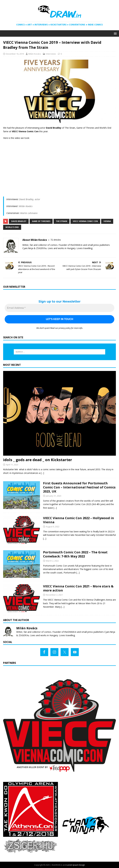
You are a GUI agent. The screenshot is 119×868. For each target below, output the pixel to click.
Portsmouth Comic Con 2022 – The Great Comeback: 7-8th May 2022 (75, 554)
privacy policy (65, 328)
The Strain (62, 221)
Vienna (107, 221)
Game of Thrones (41, 221)
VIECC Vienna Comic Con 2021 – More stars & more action (78, 588)
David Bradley (19, 221)
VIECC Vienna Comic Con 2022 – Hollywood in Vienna (79, 520)
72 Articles (56, 240)
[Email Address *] (59, 308)
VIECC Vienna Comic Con (85, 221)
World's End (12, 227)
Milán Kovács (35, 54)
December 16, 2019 (15, 54)
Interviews (51, 54)
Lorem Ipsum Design (76, 865)
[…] (42, 473)
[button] (115, 33)
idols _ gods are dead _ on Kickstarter (38, 460)
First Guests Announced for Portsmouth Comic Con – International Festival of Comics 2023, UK (79, 487)
